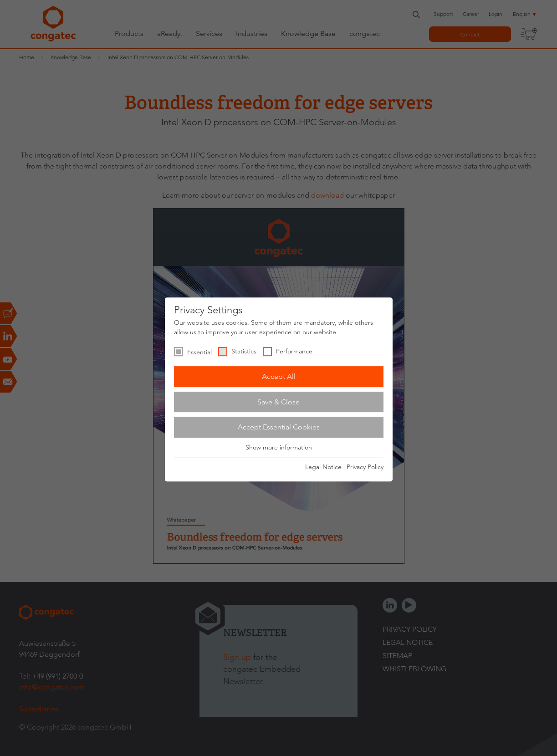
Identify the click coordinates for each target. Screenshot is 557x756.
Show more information (279, 447)
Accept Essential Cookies (279, 427)
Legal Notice (323, 467)
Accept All (279, 376)
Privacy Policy (365, 467)
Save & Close (278, 402)
